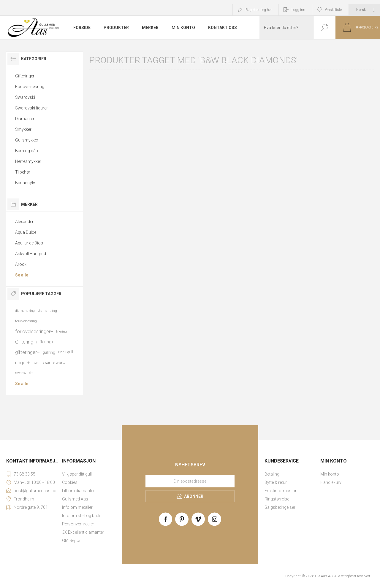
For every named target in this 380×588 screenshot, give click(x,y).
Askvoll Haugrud (31, 254)
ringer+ (22, 363)
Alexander (24, 222)
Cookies (70, 482)
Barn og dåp (27, 151)
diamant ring (25, 311)
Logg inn (298, 10)
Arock (21, 264)
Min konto (330, 474)
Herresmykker (28, 161)
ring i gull (66, 352)
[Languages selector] (364, 10)
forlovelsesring (26, 321)
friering (61, 332)
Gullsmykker (27, 140)
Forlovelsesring (30, 87)
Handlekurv (331, 482)
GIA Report (72, 541)
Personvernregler (78, 524)
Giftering (24, 342)
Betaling (272, 474)
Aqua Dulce (26, 232)
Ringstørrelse (277, 499)
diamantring (47, 311)
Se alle (22, 275)
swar (46, 363)
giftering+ (45, 342)
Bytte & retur (276, 482)
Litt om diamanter (78, 491)
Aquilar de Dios (29, 243)
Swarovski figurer (31, 108)
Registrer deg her (259, 10)
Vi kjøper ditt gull (77, 474)
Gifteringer (25, 76)
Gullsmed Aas (75, 499)
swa (36, 363)
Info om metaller (77, 507)
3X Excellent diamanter (83, 532)
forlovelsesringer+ (34, 331)
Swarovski (25, 97)
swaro (59, 363)
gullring (49, 352)
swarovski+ (24, 373)
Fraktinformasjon (281, 491)
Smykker (23, 129)
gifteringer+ (27, 352)
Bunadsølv (25, 183)
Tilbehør (23, 172)
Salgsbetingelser (280, 507)
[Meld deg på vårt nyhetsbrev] (190, 481)
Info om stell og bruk (81, 516)
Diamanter (25, 119)
